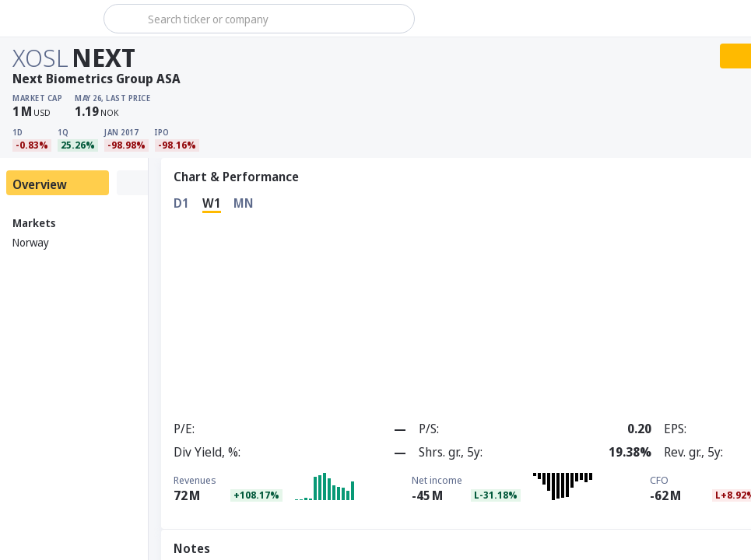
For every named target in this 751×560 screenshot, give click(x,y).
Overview (40, 184)
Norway (31, 242)
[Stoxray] (50, 19)
